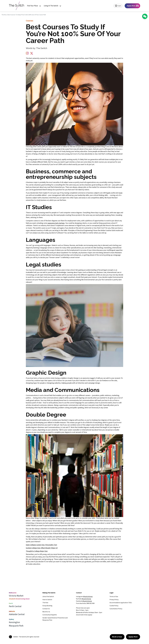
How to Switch (47, 600)
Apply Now (133, 637)
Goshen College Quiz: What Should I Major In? (42, 548)
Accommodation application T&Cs (121, 603)
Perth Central (15, 606)
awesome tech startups (56, 223)
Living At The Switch (52, 6)
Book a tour (117, 637)
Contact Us (46, 609)
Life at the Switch (48, 597)
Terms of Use (114, 597)
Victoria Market (16, 596)
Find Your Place (34, 6)
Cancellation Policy (116, 609)
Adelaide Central (17, 614)
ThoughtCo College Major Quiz (37, 551)
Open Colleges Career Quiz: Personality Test (41, 545)
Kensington (14, 622)
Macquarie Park (16, 626)
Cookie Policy (114, 606)
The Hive (4, 15)
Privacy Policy (114, 600)
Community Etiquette (50, 615)
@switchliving (88, 597)
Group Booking (47, 606)
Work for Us (46, 612)
